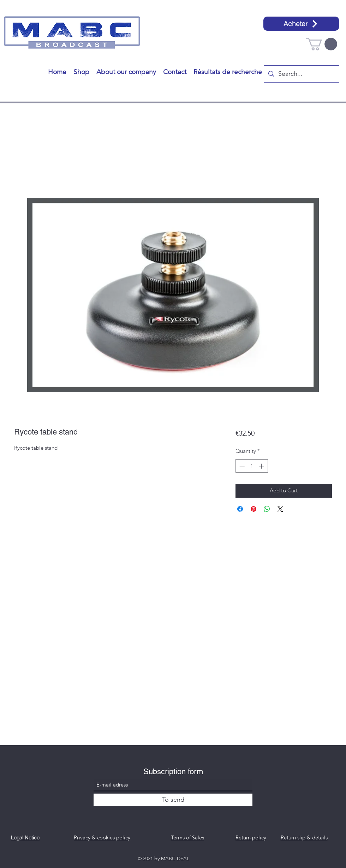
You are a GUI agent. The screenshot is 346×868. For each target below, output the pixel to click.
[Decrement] (241, 466)
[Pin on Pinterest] (253, 509)
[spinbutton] (252, 466)
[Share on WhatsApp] (267, 509)
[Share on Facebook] (240, 509)
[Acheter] (301, 24)
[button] (322, 44)
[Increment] (262, 466)
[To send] (173, 800)
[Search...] (301, 74)
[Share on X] (280, 509)
